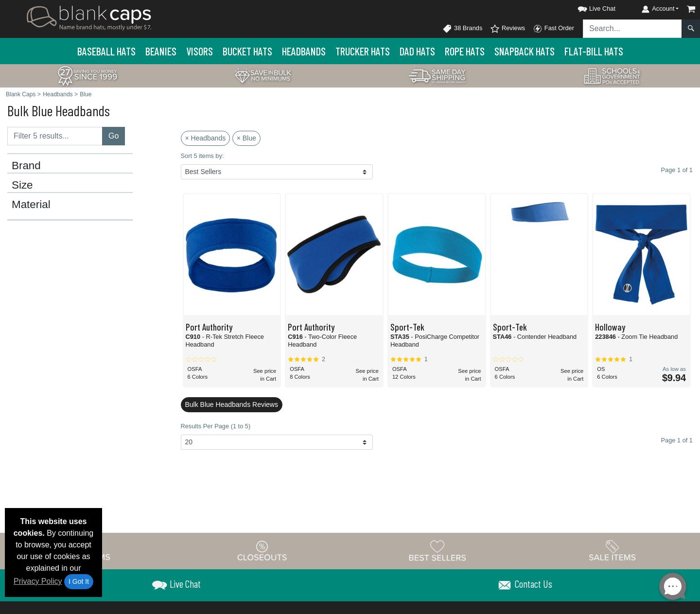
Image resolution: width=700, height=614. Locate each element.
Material (31, 205)
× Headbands (206, 138)
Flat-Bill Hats (594, 51)
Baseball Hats (106, 51)
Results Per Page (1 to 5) (216, 426)
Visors (200, 51)
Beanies (161, 51)
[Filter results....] (55, 136)
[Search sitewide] (632, 29)
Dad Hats (417, 51)
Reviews (507, 29)
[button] (588, 7)
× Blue (246, 138)
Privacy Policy (38, 581)
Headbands (304, 51)
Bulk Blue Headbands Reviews (232, 404)
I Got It (79, 581)
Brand (26, 166)
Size (22, 185)
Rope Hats (465, 51)
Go (114, 136)
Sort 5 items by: (202, 156)
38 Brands (462, 29)
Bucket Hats (247, 51)
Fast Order (553, 29)
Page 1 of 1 (677, 440)
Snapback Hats (525, 51)
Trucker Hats (363, 51)
